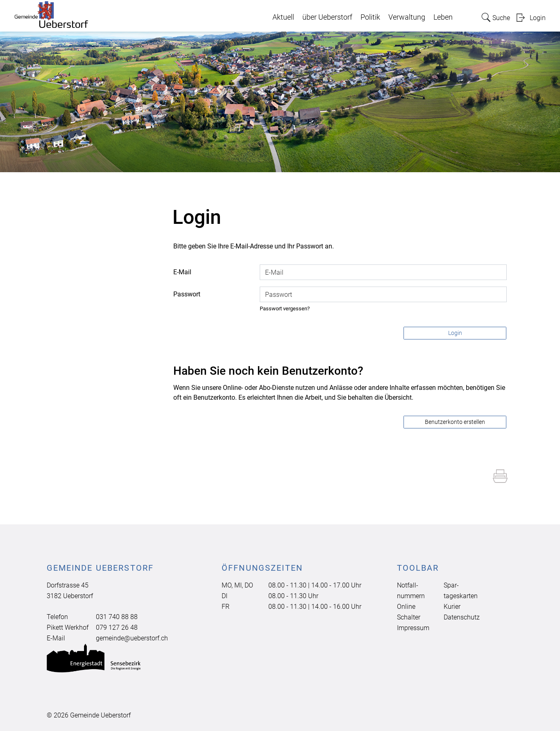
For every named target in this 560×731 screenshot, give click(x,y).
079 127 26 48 (117, 627)
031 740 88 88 (117, 617)
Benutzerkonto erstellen (455, 422)
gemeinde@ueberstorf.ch (132, 638)
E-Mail (182, 272)
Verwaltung (407, 17)
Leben (443, 17)
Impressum (413, 628)
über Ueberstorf (327, 17)
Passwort (187, 294)
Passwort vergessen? (285, 309)
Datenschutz (462, 617)
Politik (370, 17)
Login (538, 18)
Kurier (452, 607)
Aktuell (283, 17)
